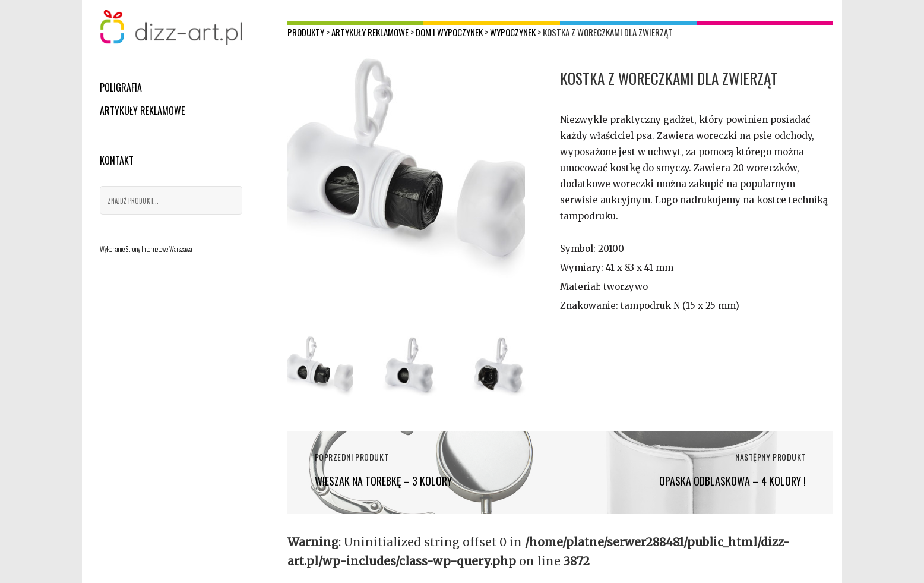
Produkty (306, 32)
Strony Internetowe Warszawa (159, 249)
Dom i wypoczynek (449, 32)
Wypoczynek (513, 32)
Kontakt (117, 160)
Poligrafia (121, 87)
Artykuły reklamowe (142, 111)
